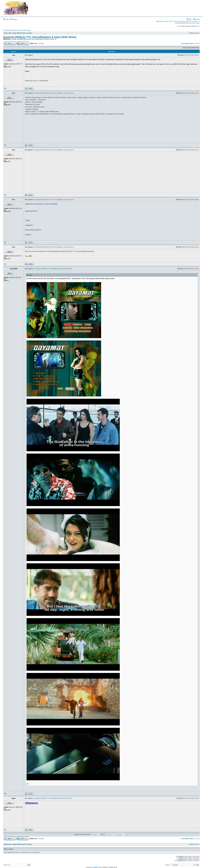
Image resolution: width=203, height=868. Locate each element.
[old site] (178, 23)
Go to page (184, 43)
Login (6, 19)
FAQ (189, 19)
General (30, 33)
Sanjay (14, 39)
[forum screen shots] (193, 23)
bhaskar (46, 39)
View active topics (25, 30)
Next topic (196, 48)
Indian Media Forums (19, 33)
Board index (8, 33)
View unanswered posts (11, 30)
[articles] (184, 23)
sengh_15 (53, 39)
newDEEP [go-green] (24, 39)
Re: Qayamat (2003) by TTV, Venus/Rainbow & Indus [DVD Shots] (52, 269)
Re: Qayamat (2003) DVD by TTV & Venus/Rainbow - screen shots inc (53, 93)
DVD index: (160, 21)
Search (196, 19)
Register (14, 19)
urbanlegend (39, 39)
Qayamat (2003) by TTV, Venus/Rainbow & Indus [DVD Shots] (40, 37)
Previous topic (187, 48)
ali (33, 39)
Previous (191, 43)
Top (5, 88)
